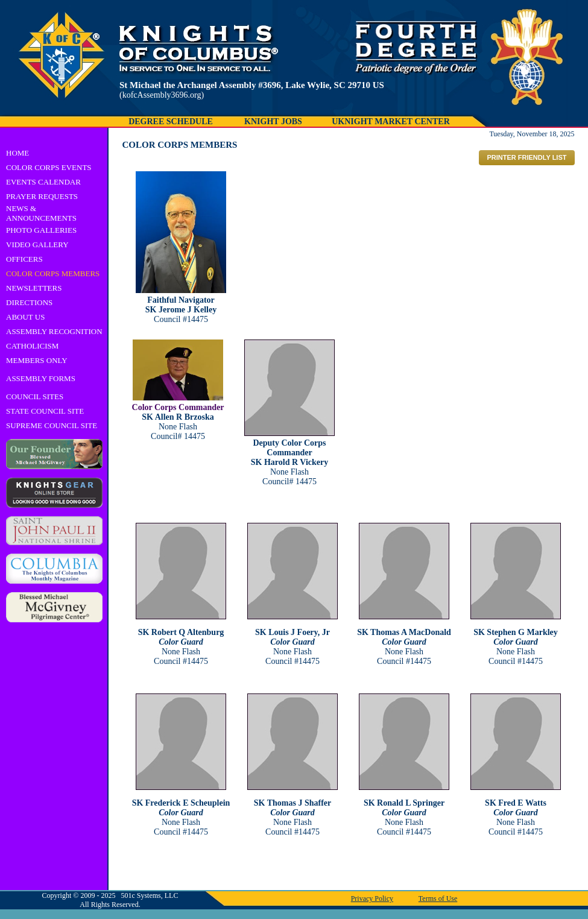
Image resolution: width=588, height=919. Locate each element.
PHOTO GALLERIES (41, 230)
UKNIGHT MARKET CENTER (391, 122)
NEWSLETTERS (34, 288)
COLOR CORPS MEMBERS (53, 273)
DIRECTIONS (29, 302)
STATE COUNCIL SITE (45, 411)
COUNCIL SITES (35, 396)
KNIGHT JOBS (273, 122)
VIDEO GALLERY (37, 245)
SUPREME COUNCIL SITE (52, 425)
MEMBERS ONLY (37, 360)
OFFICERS (24, 259)
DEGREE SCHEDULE (171, 122)
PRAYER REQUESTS (42, 196)
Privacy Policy (372, 898)
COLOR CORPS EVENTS (49, 167)
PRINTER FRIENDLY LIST (526, 157)
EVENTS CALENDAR (43, 182)
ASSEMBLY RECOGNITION (54, 331)
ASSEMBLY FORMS (41, 378)
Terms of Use (438, 898)
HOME (17, 153)
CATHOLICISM (32, 346)
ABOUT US (25, 317)
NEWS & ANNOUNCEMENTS (41, 213)
